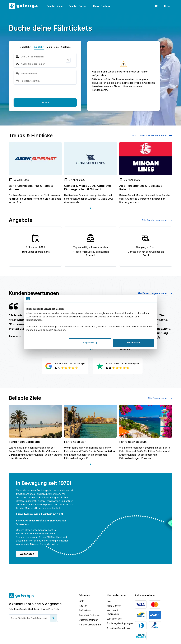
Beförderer (85, 610)
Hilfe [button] (167, 6)
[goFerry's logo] (25, 6)
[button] (90, 208)
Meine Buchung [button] (102, 6)
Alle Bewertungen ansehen (155, 293)
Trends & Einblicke (89, 615)
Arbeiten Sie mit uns (118, 628)
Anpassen (90, 343)
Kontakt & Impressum (113, 612)
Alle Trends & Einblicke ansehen (152, 136)
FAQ (109, 601)
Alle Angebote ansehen (157, 220)
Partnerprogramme (90, 625)
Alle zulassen (133, 343)
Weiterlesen (27, 554)
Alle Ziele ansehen (160, 398)
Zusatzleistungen (89, 620)
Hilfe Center (114, 606)
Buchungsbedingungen (119, 623)
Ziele (81, 601)
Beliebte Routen (78, 6)
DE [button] (157, 6)
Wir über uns (114, 619)
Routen (83, 606)
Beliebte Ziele (55, 6)
